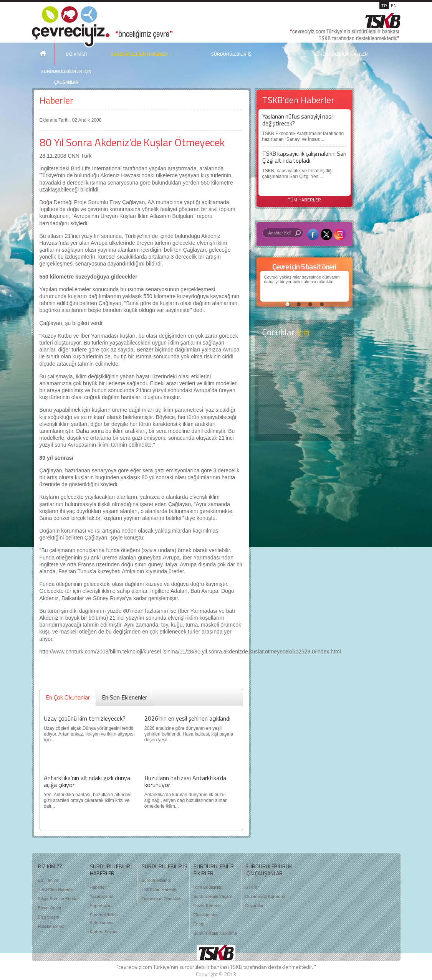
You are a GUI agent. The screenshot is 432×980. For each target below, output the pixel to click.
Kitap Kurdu (305, 421)
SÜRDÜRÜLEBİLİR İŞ (231, 54)
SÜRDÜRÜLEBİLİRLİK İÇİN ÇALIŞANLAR (66, 77)
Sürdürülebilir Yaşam (213, 896)
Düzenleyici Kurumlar (265, 896)
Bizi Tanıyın (49, 880)
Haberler (56, 100)
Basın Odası (50, 908)
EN (394, 6)
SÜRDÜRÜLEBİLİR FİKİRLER (341, 54)
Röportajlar (100, 906)
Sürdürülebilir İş (156, 880)
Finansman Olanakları (162, 899)
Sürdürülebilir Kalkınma (215, 933)
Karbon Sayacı (104, 932)
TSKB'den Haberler (56, 889)
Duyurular (255, 906)
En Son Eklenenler (124, 697)
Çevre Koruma (207, 906)
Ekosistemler (206, 915)
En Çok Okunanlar (68, 697)
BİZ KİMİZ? (77, 54)
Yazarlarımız (102, 896)
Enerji (199, 924)
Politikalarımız (51, 926)
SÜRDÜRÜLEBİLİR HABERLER (139, 54)
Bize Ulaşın (49, 917)
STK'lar (252, 887)
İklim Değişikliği (208, 887)
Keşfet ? (305, 360)
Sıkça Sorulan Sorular (59, 899)
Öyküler (305, 391)
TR (384, 6)
